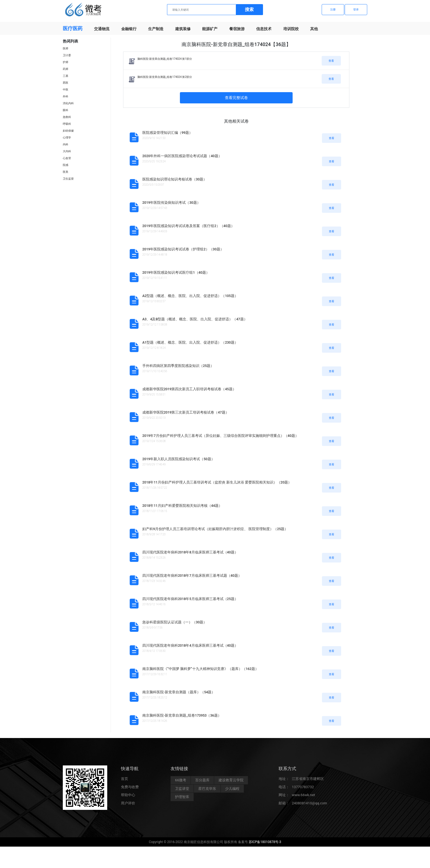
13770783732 (303, 788)
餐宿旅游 (237, 29)
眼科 (66, 110)
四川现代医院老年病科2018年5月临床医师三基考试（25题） (190, 599)
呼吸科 (67, 124)
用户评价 (128, 805)
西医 (66, 83)
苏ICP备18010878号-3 (265, 843)
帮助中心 (128, 796)
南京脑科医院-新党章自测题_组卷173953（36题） (182, 715)
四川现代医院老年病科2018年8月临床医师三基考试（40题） (190, 552)
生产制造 (156, 29)
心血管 (67, 158)
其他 (314, 29)
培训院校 (291, 29)
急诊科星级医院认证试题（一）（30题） (175, 622)
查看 (331, 61)
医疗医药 (73, 28)
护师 (66, 62)
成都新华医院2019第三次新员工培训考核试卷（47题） (186, 412)
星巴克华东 (207, 790)
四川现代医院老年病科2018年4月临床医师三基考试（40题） (190, 645)
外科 (66, 96)
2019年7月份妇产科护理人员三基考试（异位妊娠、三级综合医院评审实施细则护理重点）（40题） (220, 436)
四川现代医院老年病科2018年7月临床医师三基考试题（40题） (192, 576)
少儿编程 (232, 790)
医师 (66, 48)
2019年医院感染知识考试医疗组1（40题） (176, 272)
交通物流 (102, 29)
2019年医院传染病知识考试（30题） (171, 203)
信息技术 (264, 29)
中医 (66, 90)
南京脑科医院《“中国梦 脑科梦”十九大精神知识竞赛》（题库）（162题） (200, 669)
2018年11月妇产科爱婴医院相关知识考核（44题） (182, 506)
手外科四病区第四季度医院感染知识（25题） (178, 366)
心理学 (67, 138)
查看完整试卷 (236, 98)
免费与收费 (130, 788)
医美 (66, 172)
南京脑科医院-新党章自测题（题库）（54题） (179, 692)
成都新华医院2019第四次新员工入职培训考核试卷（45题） (189, 389)
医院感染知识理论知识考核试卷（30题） (175, 179)
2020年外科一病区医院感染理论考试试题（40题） (182, 156)
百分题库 (202, 781)
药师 (66, 69)
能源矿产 (210, 29)
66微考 (181, 781)
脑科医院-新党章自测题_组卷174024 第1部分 (165, 59)
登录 (356, 9)
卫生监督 (68, 179)
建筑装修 (183, 29)
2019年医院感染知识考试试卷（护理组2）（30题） (183, 249)
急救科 (67, 117)
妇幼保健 (68, 131)
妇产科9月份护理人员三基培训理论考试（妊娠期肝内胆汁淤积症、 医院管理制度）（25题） (215, 529)
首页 (125, 780)
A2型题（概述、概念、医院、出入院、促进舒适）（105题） (190, 296)
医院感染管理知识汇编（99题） (167, 133)
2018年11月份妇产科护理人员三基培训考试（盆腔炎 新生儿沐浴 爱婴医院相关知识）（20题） (217, 482)
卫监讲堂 (182, 790)
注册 (333, 9)
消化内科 (68, 103)
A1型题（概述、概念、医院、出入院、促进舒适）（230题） (190, 342)
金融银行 (129, 29)
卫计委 (67, 55)
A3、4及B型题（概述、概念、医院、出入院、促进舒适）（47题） (195, 319)
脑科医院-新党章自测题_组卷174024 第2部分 (165, 77)
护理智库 (182, 798)
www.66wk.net (303, 796)
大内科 (67, 151)
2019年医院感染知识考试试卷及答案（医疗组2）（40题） (188, 226)
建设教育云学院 (231, 781)
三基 (66, 76)
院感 (66, 165)
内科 (66, 144)
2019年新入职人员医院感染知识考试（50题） (179, 459)
